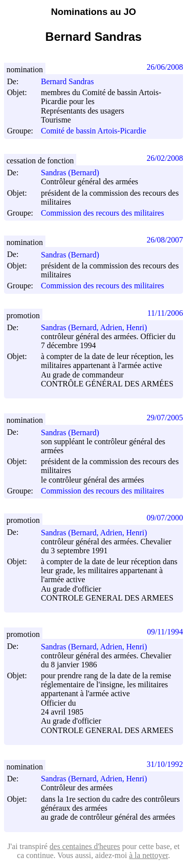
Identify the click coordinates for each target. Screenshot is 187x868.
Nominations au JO (93, 12)
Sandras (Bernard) (75, 173)
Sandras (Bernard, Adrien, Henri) (98, 327)
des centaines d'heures (85, 846)
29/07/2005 (165, 418)
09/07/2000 (165, 518)
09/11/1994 (165, 632)
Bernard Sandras (72, 81)
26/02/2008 (165, 158)
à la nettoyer (149, 855)
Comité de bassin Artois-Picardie (93, 131)
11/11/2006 (165, 313)
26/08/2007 (165, 240)
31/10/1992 (165, 764)
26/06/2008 (165, 67)
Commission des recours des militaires (102, 213)
